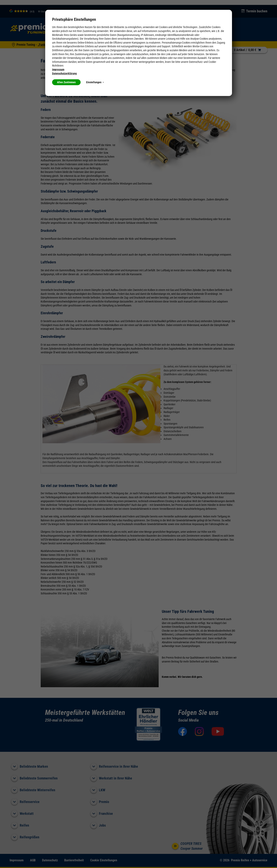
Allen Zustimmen (66, 82)
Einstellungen (95, 82)
